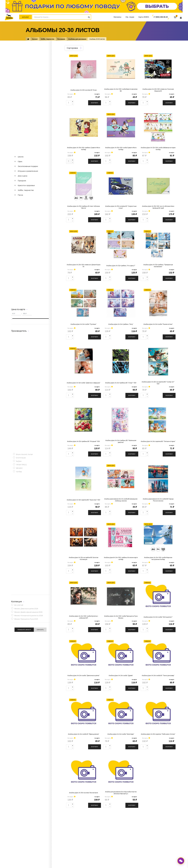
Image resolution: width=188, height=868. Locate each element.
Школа (21, 157)
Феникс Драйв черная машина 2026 (28, 613)
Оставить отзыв (90, 845)
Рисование (61, 39)
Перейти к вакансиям (57, 849)
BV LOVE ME (19, 606)
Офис (20, 161)
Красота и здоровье (26, 185)
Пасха (20, 195)
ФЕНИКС (19, 469)
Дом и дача (22, 176)
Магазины (117, 17)
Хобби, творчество (48, 39)
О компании (54, 835)
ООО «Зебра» (133, 851)
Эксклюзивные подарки (28, 166)
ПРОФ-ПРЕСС (21, 465)
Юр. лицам (130, 17)
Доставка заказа (91, 842)
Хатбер (19, 472)
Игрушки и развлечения (28, 171)
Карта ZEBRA (144, 17)
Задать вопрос (55, 845)
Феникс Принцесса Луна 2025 (26, 619)
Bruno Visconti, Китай (24, 455)
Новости (52, 842)
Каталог (25, 17)
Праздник (22, 181)
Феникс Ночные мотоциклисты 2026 (29, 616)
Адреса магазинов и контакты (61, 838)
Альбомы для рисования (77, 39)
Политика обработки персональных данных (138, 847)
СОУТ (51, 856)
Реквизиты (53, 853)
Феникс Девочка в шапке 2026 (26, 609)
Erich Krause (21, 458)
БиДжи (19, 462)
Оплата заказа (90, 838)
